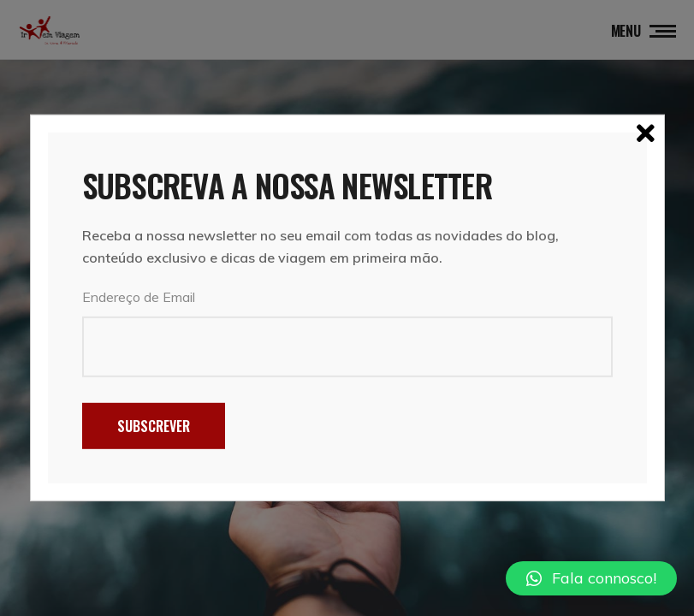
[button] (591, 578)
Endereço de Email (139, 297)
